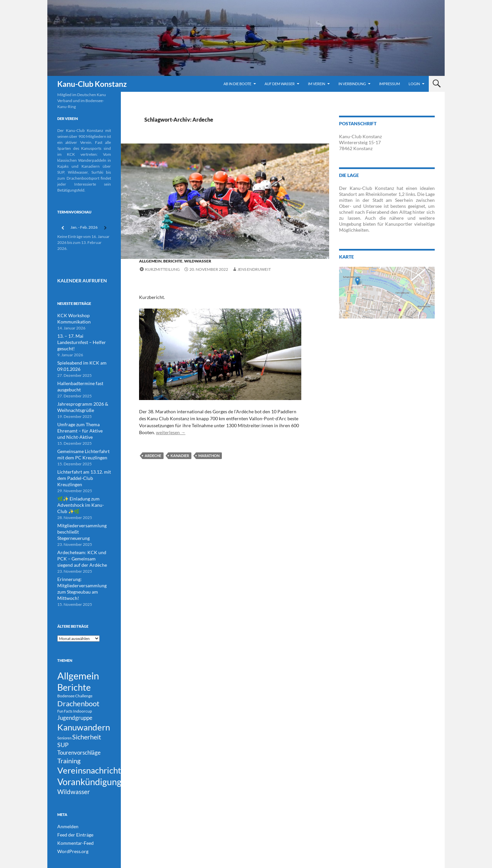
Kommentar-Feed (73, 825)
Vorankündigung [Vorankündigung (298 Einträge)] (89, 762)
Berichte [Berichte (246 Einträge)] (74, 654)
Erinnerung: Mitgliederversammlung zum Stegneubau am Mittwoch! (82, 556)
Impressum (390, 84)
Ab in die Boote (237, 84)
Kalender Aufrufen (76, 280)
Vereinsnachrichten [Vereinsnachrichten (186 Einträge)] (94, 749)
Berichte (173, 261)
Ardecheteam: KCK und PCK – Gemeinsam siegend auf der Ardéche (83, 530)
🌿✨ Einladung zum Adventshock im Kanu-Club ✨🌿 (84, 484)
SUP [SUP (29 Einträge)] (63, 719)
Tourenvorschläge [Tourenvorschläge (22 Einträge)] (79, 728)
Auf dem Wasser (280, 84)
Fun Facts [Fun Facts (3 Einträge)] (65, 680)
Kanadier (180, 456)
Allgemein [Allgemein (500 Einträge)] (78, 640)
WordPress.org (71, 833)
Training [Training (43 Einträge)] (69, 737)
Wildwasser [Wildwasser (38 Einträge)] (74, 774)
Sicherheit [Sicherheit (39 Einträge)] (87, 710)
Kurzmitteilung (162, 269)
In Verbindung (352, 84)
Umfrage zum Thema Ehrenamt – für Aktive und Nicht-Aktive (80, 419)
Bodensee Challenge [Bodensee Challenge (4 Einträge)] (75, 663)
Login (414, 84)
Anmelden (66, 809)
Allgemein (150, 261)
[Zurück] (63, 228)
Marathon (209, 456)
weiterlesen (171, 432)
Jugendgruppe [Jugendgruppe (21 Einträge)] (75, 688)
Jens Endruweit (254, 269)
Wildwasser (198, 261)
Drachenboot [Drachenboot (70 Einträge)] (78, 672)
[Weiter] (106, 228)
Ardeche (153, 456)
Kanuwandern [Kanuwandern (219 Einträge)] (84, 698)
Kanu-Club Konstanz (92, 84)
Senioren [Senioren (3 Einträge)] (64, 711)
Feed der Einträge (73, 817)
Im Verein (317, 84)
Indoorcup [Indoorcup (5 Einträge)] (83, 680)
